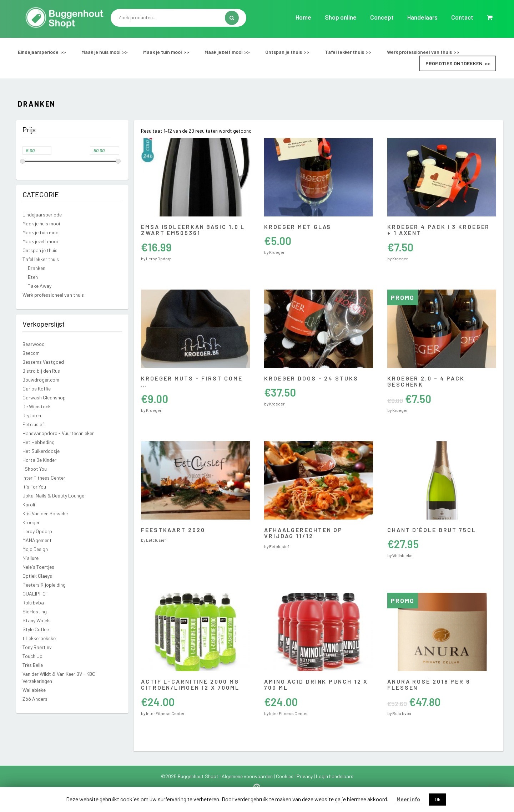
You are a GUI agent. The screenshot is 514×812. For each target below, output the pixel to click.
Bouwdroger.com (41, 380)
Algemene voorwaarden (248, 776)
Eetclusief (33, 424)
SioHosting (35, 611)
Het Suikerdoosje (41, 451)
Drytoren (32, 415)
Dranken (37, 268)
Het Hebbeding (39, 442)
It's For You (34, 487)
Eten (33, 277)
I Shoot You (35, 469)
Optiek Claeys (37, 576)
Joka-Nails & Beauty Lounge (53, 496)
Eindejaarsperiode (38, 52)
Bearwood (34, 344)
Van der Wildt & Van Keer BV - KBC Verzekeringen (59, 677)
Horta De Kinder (39, 460)
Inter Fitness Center (44, 478)
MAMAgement (37, 540)
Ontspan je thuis (284, 52)
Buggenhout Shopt (199, 776)
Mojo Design (35, 549)
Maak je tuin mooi (162, 52)
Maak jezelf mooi (223, 52)
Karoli (29, 504)
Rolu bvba (33, 602)
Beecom (31, 353)
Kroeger (31, 522)
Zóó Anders (35, 699)
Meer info (408, 799)
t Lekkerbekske (39, 638)
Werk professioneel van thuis (419, 52)
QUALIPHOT (36, 594)
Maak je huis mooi (101, 52)
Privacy (305, 776)
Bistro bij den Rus (41, 371)
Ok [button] (438, 799)
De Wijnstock (37, 406)
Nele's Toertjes (38, 567)
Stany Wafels (37, 620)
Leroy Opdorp (37, 531)
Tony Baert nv (37, 647)
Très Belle (33, 665)
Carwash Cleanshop (44, 397)
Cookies (285, 776)
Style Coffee (36, 629)
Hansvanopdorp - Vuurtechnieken (59, 433)
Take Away (40, 286)
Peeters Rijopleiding (44, 585)
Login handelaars (335, 776)
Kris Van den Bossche (45, 513)
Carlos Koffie (37, 389)
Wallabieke (34, 690)
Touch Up (32, 656)
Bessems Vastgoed (43, 362)
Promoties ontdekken (454, 63)
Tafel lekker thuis (344, 52)
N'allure (31, 558)
